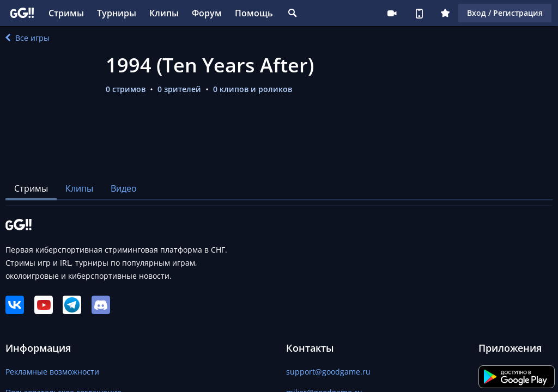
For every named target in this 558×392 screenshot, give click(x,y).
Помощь (254, 13)
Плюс (445, 13)
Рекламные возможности (52, 372)
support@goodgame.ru (328, 372)
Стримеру (392, 13)
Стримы (66, 13)
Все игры (28, 38)
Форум (207, 13)
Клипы (164, 13)
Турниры (117, 13)
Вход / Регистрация (505, 13)
